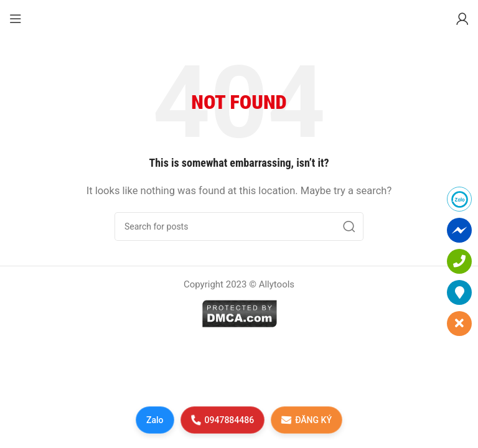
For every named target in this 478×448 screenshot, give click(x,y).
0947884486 (222, 420)
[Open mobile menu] (16, 19)
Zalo (155, 420)
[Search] (239, 226)
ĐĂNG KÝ (307, 420)
